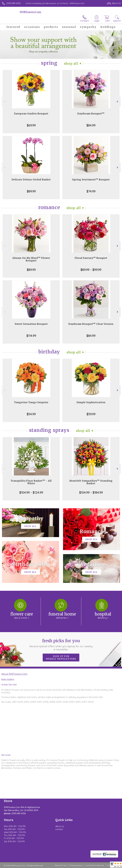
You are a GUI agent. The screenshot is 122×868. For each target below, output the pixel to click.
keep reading (8, 679)
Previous (4, 102)
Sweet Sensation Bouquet (31, 324)
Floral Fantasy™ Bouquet (91, 258)
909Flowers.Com (30, 12)
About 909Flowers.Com (14, 674)
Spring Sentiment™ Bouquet (91, 180)
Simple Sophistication (91, 402)
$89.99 (31, 191)
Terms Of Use (61, 865)
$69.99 (31, 125)
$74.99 (91, 191)
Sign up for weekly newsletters (61, 658)
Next (118, 102)
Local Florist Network (95, 865)
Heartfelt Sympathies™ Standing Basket (91, 482)
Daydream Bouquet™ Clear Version (91, 324)
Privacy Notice (76, 865)
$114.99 (31, 336)
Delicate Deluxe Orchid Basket (31, 180)
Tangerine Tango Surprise (31, 402)
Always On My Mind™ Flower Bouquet (31, 259)
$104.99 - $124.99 (31, 492)
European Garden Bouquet (31, 114)
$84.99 (91, 125)
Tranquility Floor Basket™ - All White (31, 482)
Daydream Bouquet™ (91, 114)
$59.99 (91, 414)
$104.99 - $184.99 (91, 492)
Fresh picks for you (61, 645)
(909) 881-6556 (14, 3)
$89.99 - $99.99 (91, 270)
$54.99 (31, 414)
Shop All (71, 64)
